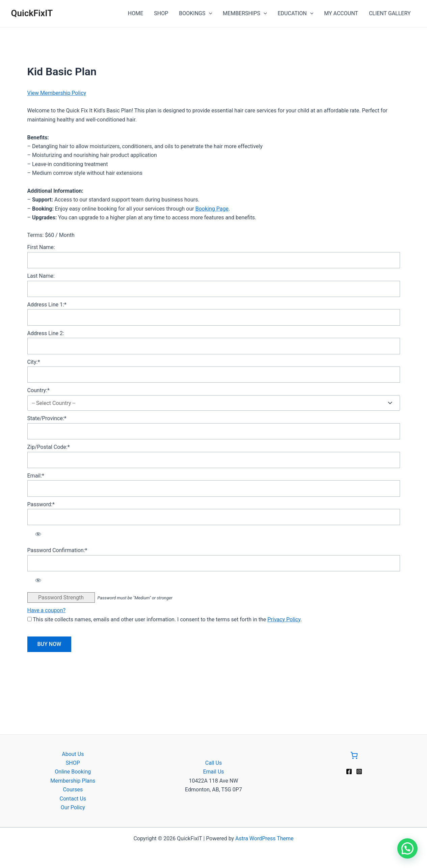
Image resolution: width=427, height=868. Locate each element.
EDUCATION (296, 13)
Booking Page (212, 209)
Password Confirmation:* (57, 550)
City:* (34, 362)
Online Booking (73, 772)
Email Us (213, 772)
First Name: (41, 247)
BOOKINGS (195, 13)
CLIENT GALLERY (390, 13)
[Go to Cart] (354, 757)
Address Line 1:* (47, 305)
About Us (73, 754)
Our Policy (73, 807)
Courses (73, 790)
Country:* (38, 390)
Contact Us (73, 799)
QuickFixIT (32, 13)
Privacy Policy (284, 619)
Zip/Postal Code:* (49, 447)
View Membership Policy (57, 93)
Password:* (41, 504)
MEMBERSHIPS (245, 13)
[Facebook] (349, 771)
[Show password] (38, 534)
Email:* (36, 476)
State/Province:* (47, 418)
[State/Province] (214, 431)
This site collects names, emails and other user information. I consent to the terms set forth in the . (165, 619)
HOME (136, 13)
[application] (209, 13)
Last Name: (41, 276)
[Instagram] (359, 771)
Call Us (214, 763)
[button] (407, 848)
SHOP (161, 13)
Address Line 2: (46, 333)
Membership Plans (73, 781)
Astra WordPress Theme (264, 838)
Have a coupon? (47, 610)
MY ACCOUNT (341, 13)
